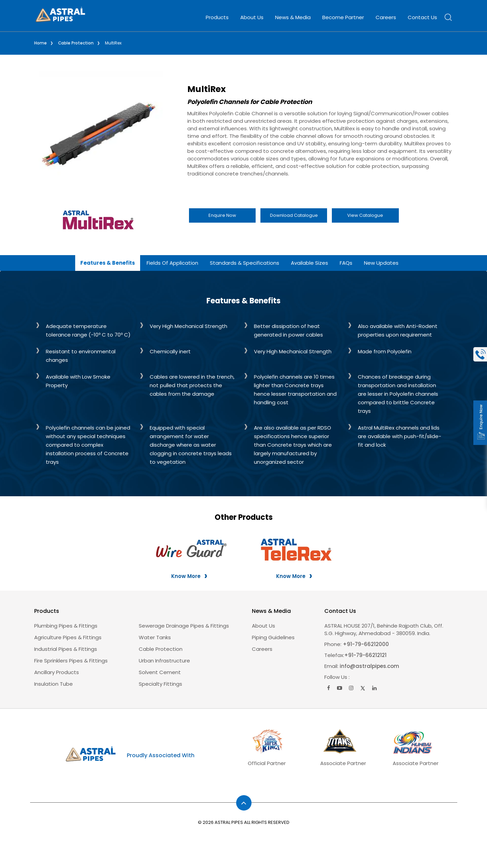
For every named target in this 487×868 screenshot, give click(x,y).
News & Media (293, 17)
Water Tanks (155, 637)
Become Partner (343, 17)
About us (263, 625)
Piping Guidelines (273, 637)
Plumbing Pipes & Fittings (66, 625)
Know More (186, 576)
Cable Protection (76, 43)
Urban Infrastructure (164, 660)
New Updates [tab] (381, 262)
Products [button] (217, 17)
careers (262, 649)
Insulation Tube (53, 683)
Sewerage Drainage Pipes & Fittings (184, 625)
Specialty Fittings (160, 683)
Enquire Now (222, 215)
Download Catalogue (294, 215)
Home (40, 43)
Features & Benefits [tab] (108, 262)
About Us (252, 17)
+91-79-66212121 (365, 655)
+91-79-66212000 (365, 644)
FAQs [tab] (346, 262)
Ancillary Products (57, 672)
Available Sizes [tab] (309, 262)
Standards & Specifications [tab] (245, 262)
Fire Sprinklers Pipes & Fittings (71, 660)
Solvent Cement (160, 672)
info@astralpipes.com (369, 666)
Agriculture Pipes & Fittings (68, 637)
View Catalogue (365, 215)
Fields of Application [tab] (172, 262)
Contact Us (422, 17)
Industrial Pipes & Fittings (66, 649)
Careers (386, 17)
